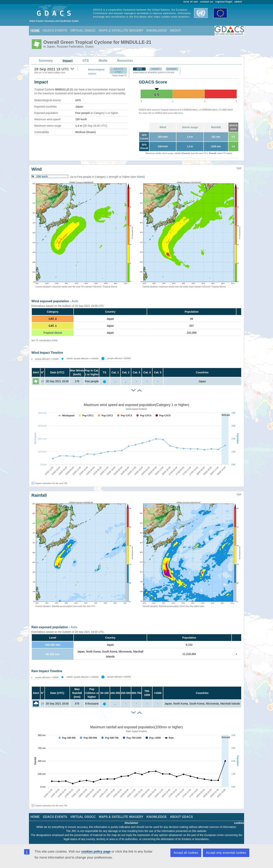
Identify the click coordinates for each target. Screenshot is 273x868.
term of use (191, 2)
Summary (46, 61)
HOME (35, 31)
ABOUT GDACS (181, 817)
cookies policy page (96, 852)
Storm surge (190, 127)
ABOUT (175, 31)
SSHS (140, 177)
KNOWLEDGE (157, 31)
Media (103, 61)
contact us (207, 2)
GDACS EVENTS (55, 31)
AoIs (75, 301)
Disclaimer (132, 823)
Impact (68, 61)
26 (42, 381)
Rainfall (216, 127)
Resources (125, 61)
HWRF (156, 69)
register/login (224, 2)
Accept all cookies (186, 853)
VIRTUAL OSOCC (83, 31)
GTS (86, 61)
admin (238, 2)
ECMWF (172, 69)
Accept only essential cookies (226, 853)
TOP (239, 168)
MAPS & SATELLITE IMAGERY (121, 31)
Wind (163, 127)
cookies (239, 823)
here (181, 113)
